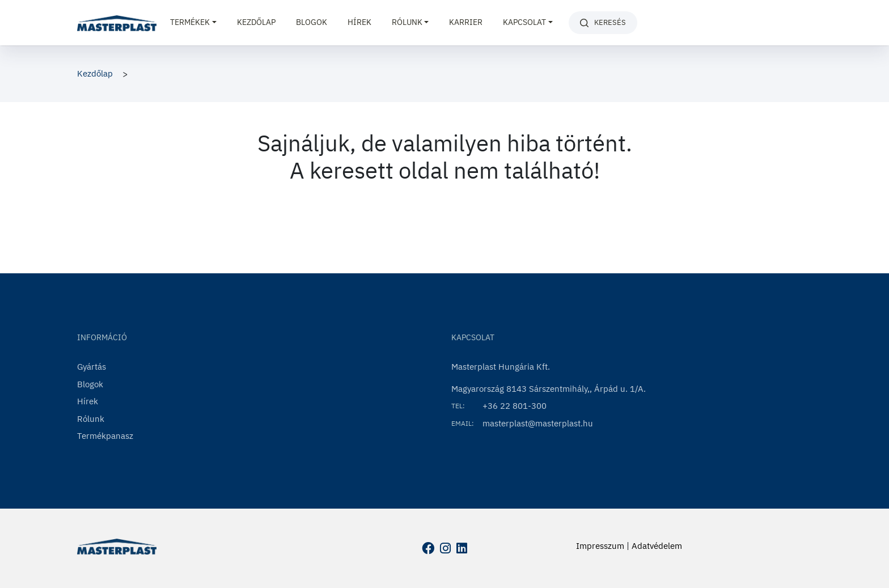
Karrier (466, 22)
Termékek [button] (190, 22)
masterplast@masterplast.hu (538, 423)
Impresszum (600, 546)
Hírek (359, 22)
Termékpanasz (105, 436)
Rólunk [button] (407, 22)
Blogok (312, 22)
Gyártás (92, 367)
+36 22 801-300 (515, 406)
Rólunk (91, 419)
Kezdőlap (256, 22)
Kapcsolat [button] (524, 22)
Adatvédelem (657, 546)
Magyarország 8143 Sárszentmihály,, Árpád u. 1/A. (549, 389)
